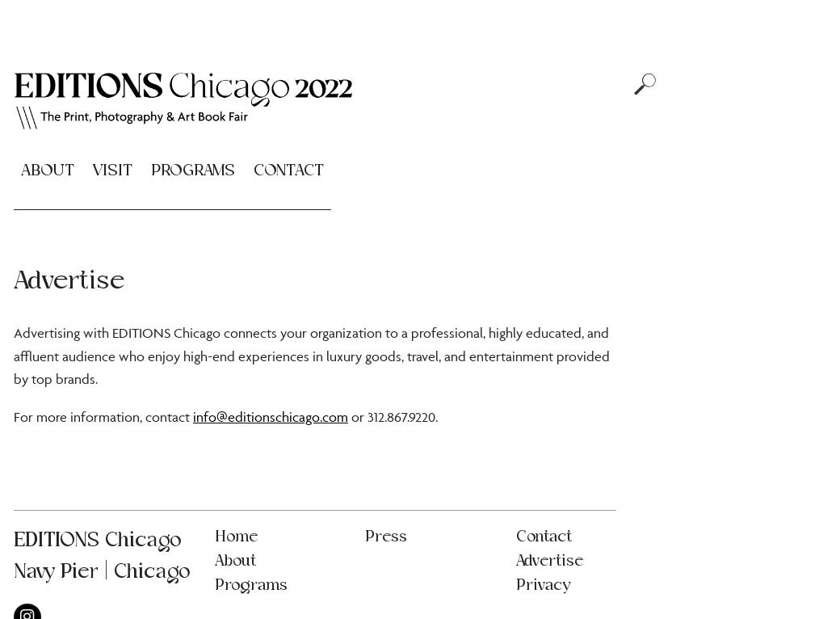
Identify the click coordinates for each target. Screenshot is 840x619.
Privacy (543, 585)
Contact (289, 171)
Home (236, 537)
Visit (113, 171)
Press (386, 537)
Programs (193, 171)
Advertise (550, 561)
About (48, 171)
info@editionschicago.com (271, 417)
